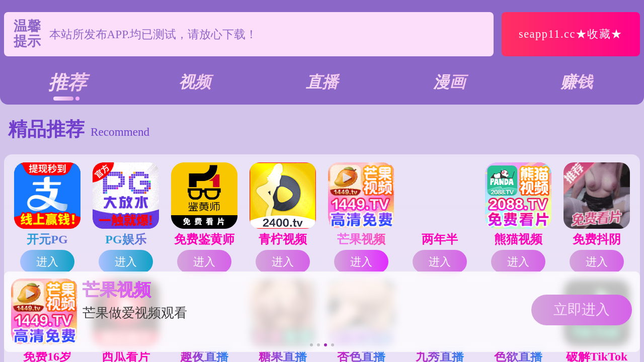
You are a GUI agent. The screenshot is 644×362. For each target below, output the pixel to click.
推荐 (67, 82)
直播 (322, 82)
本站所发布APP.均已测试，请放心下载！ (153, 38)
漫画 (449, 82)
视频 (195, 82)
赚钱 (577, 82)
